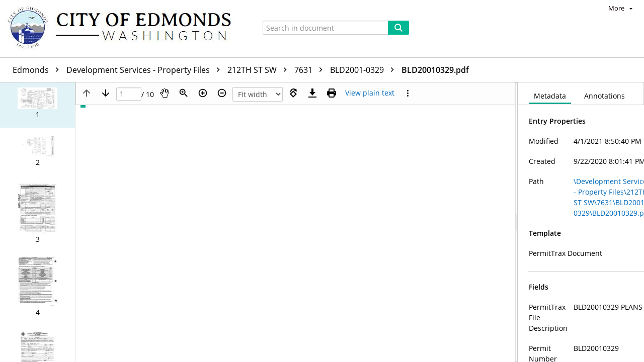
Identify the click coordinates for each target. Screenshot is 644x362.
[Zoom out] (222, 93)
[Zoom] (184, 93)
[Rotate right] (293, 93)
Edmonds (38, 70)
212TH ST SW (260, 70)
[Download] (312, 93)
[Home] (124, 29)
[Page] (129, 94)
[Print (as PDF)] (332, 93)
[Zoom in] (203, 93)
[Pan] (165, 93)
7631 (311, 70)
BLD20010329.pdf (435, 70)
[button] (37, 105)
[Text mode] (370, 93)
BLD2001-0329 (365, 70)
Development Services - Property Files (146, 70)
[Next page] (106, 93)
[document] (581, 222)
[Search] (398, 28)
